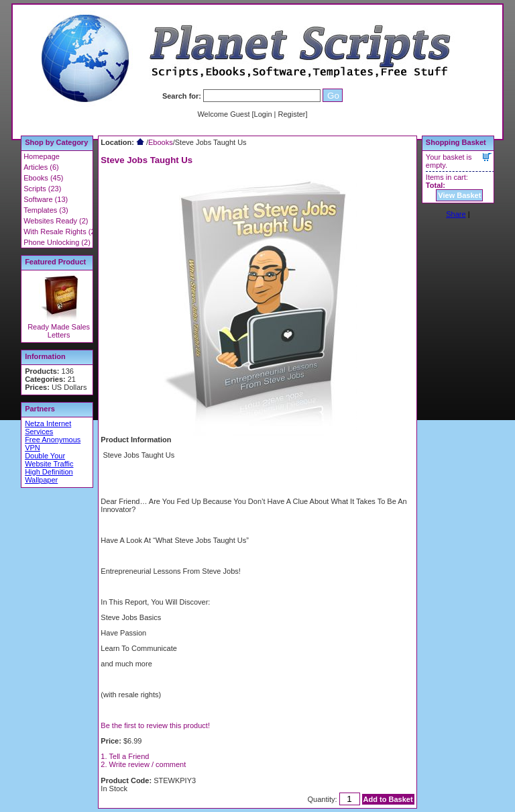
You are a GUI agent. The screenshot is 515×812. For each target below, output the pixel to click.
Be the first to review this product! (155, 725)
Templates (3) (46, 210)
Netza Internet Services (48, 427)
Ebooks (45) (43, 178)
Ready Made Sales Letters (59, 331)
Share (456, 214)
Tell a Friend (129, 756)
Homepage (42, 156)
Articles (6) (41, 167)
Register (292, 114)
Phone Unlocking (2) (57, 242)
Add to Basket (388, 799)
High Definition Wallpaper (49, 476)
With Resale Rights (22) (62, 232)
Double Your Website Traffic (49, 460)
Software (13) (46, 199)
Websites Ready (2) (56, 221)
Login (263, 114)
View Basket (459, 195)
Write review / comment (148, 764)
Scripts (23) (42, 189)
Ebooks (161, 142)
